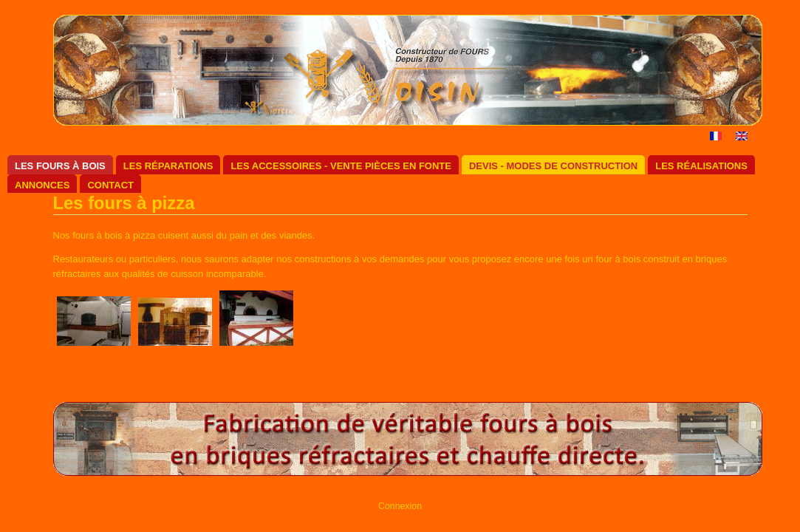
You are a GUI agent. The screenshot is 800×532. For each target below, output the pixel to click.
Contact (110, 185)
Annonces (42, 185)
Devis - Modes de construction (553, 166)
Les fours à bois (60, 166)
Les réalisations (701, 166)
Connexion (400, 506)
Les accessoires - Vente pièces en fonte (341, 166)
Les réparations (168, 166)
